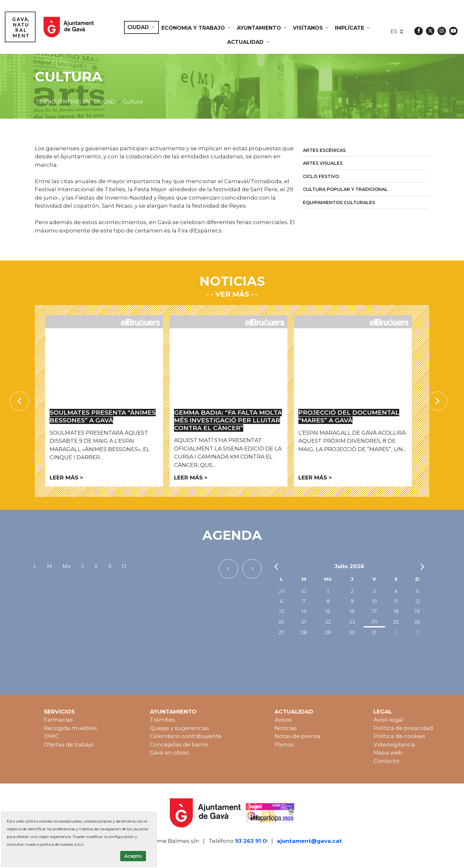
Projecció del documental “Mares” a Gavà (349, 416)
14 (304, 611)
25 (396, 622)
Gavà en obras (169, 753)
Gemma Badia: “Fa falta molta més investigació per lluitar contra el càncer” (228, 420)
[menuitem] (141, 27)
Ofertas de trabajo (69, 745)
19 (417, 611)
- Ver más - (232, 294)
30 (304, 591)
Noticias (286, 728)
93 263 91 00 (253, 841)
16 (352, 611)
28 (304, 632)
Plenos (284, 745)
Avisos (283, 720)
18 (396, 611)
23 (352, 622)
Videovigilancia (394, 745)
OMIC (51, 736)
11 (396, 601)
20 (281, 622)
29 (281, 591)
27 (281, 632)
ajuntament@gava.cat (309, 841)
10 (374, 601)
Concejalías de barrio (179, 745)
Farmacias (58, 720)
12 (417, 601)
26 (417, 622)
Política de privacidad (403, 728)
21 (304, 622)
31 (374, 632)
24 (374, 621)
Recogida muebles (70, 728)
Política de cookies (399, 736)
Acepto (133, 856)
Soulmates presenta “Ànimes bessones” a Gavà (103, 416)
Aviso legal (388, 720)
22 (328, 622)
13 (281, 611)
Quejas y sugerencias (179, 728)
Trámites (162, 720)
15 (328, 611)
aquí (79, 844)
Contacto (386, 761)
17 (374, 611)
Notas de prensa (298, 736)
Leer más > (66, 478)
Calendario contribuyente (186, 736)
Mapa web (388, 753)
